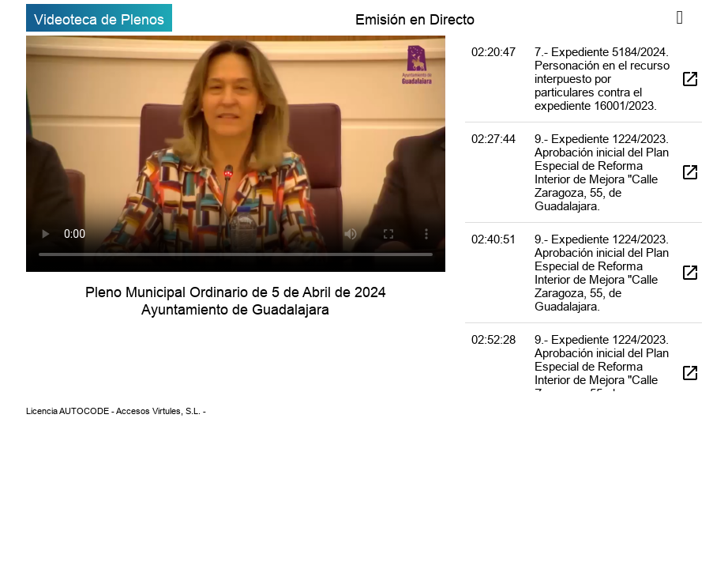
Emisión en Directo (415, 19)
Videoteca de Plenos (99, 19)
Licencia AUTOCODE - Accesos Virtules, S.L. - (116, 411)
